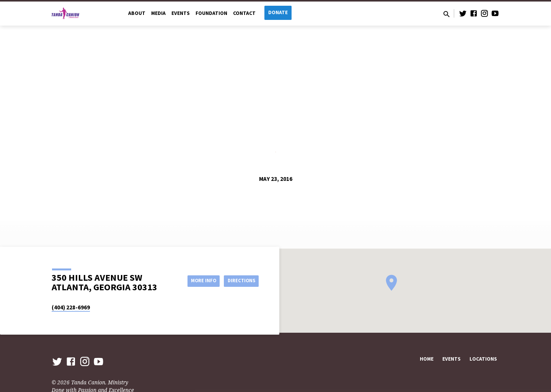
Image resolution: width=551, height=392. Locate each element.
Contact (244, 13)
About (137, 13)
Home (427, 359)
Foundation (211, 13)
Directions (240, 281)
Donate (278, 12)
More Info (196, 281)
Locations (483, 359)
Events (181, 13)
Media (158, 13)
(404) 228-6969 (71, 307)
